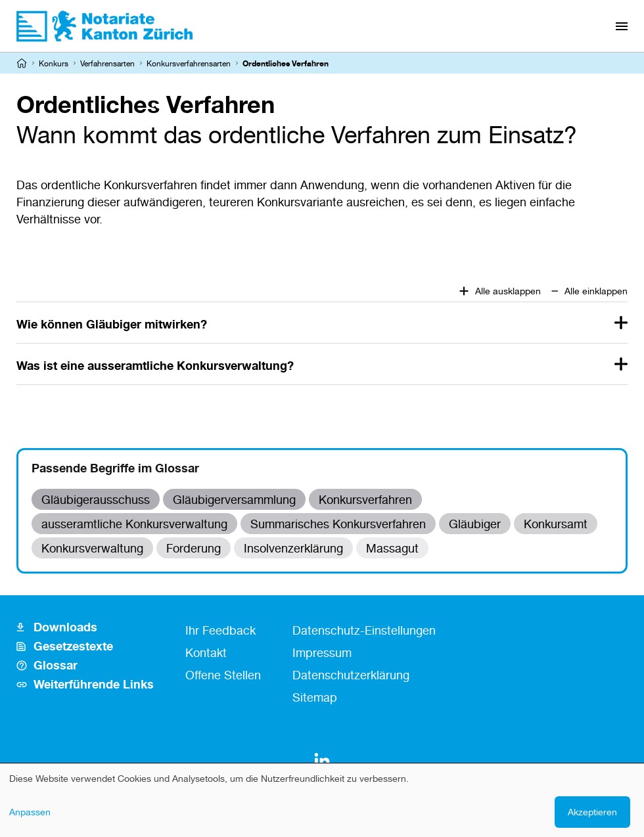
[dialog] (322, 800)
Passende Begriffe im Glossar (115, 468)
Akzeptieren (592, 812)
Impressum (322, 652)
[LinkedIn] (322, 761)
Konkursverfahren (365, 499)
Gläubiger (475, 524)
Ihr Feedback (220, 630)
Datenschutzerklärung (351, 675)
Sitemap (315, 697)
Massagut (392, 548)
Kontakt (206, 652)
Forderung (194, 548)
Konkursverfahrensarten (189, 63)
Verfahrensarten (107, 63)
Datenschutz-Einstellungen (364, 630)
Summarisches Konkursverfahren (338, 524)
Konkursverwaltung (92, 548)
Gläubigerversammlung (234, 499)
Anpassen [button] (30, 812)
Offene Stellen (223, 675)
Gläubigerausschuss (96, 499)
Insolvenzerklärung (293, 548)
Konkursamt (556, 524)
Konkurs (54, 63)
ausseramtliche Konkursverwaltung (134, 524)
